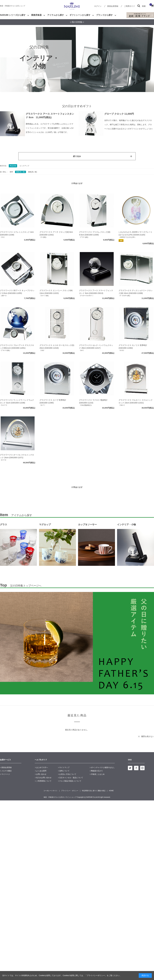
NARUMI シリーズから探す (13, 15)
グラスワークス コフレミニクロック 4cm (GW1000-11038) (17, 233)
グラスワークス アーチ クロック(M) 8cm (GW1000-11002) (56, 233)
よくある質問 (41, 771)
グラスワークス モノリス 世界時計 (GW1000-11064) (133, 347)
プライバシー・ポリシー (70, 791)
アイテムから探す (56, 15)
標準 (11, 172)
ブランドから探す (104, 15)
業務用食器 (36, 15)
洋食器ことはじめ (98, 774)
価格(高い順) (32, 172)
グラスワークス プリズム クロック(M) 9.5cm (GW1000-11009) (95, 233)
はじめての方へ (42, 767)
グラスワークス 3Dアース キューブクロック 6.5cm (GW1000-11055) (17, 292)
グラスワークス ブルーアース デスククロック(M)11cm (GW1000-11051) (17, 347)
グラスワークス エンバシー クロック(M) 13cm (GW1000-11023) (56, 292)
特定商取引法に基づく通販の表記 (94, 791)
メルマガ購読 (7, 771)
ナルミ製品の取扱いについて (70, 781)
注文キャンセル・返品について (71, 778)
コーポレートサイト (51, 791)
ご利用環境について (44, 781)
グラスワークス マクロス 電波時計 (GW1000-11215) (93, 401)
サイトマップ (64, 767)
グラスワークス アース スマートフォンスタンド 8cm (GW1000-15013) (96, 292)
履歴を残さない (148, 736)
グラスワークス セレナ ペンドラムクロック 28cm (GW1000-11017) (96, 347)
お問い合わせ (41, 774)
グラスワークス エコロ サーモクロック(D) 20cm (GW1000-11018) (57, 347)
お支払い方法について (68, 774)
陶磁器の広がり (97, 771)
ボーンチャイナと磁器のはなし (103, 767)
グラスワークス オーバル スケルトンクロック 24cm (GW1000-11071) (17, 456)
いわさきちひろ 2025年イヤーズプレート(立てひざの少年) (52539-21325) (136, 233)
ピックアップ (24, 166)
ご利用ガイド (129, 6)
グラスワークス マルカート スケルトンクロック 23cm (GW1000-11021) (136, 401)
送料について (64, 771)
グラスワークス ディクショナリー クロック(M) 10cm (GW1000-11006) (136, 292)
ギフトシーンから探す (80, 15)
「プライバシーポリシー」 (96, 975)
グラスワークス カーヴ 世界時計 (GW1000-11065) (53, 401)
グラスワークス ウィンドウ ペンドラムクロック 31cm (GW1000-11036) (17, 401)
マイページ (6, 774)
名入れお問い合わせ (44, 778)
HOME (111, 791)
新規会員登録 (113, 6)
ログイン (98, 6)
